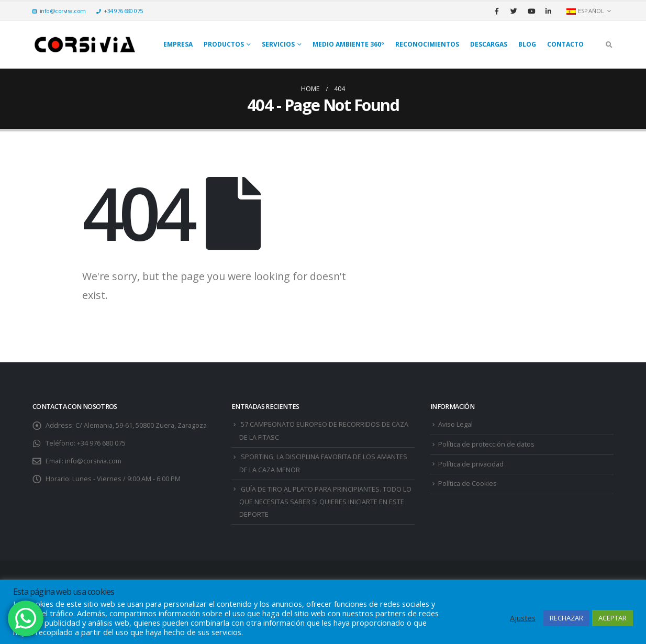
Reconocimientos (427, 44)
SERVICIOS (278, 44)
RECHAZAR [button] (566, 618)
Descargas (489, 44)
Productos (224, 44)
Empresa (178, 44)
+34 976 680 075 (120, 11)
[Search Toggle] (609, 45)
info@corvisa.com (59, 11)
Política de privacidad (471, 464)
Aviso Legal (455, 424)
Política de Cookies (467, 484)
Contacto (565, 44)
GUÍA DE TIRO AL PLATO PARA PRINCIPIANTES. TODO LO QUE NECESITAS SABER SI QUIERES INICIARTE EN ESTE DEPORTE (325, 502)
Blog (527, 44)
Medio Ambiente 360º (348, 44)
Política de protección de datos (486, 444)
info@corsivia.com (93, 461)
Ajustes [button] (523, 618)
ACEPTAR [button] (612, 618)
